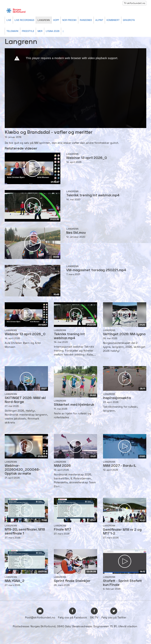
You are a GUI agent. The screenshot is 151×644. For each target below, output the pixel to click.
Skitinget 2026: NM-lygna (124, 334)
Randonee (86, 20)
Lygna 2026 (53, 31)
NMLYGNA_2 (15, 581)
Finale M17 (63, 530)
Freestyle (28, 31)
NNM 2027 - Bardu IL (120, 466)
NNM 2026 (62, 466)
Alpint (99, 20)
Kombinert (113, 20)
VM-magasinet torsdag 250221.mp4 (96, 270)
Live (9, 20)
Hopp (56, 20)
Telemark (12, 31)
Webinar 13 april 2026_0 (87, 158)
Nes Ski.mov (76, 233)
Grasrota (129, 20)
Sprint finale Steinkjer (72, 581)
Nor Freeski (69, 20)
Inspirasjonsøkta (117, 398)
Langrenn (44, 20)
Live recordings (24, 20)
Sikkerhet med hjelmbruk (74, 405)
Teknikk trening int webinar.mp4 (93, 195)
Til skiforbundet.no (134, 3)
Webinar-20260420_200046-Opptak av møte (22, 470)
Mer (40, 31)
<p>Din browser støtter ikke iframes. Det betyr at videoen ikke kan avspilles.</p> (75, 88)
